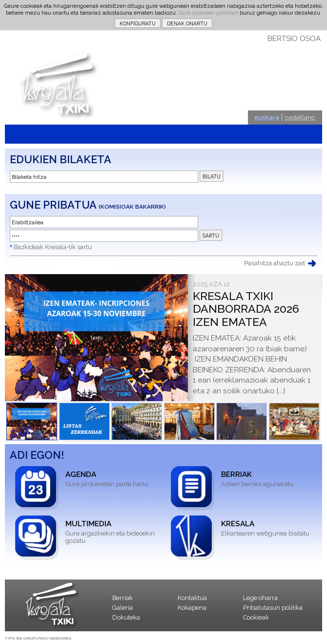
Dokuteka (126, 617)
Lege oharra (260, 598)
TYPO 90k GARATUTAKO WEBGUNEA (38, 638)
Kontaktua (192, 598)
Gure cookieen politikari (208, 13)
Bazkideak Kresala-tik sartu (53, 247)
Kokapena (192, 608)
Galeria (123, 608)
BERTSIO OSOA (294, 39)
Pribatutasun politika (273, 608)
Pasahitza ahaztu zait (275, 263)
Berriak (123, 598)
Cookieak (256, 617)
